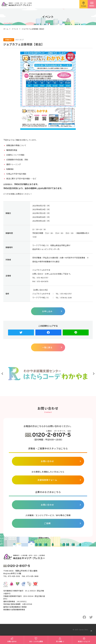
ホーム (6, 29)
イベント (15, 29)
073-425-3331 (14, 576)
